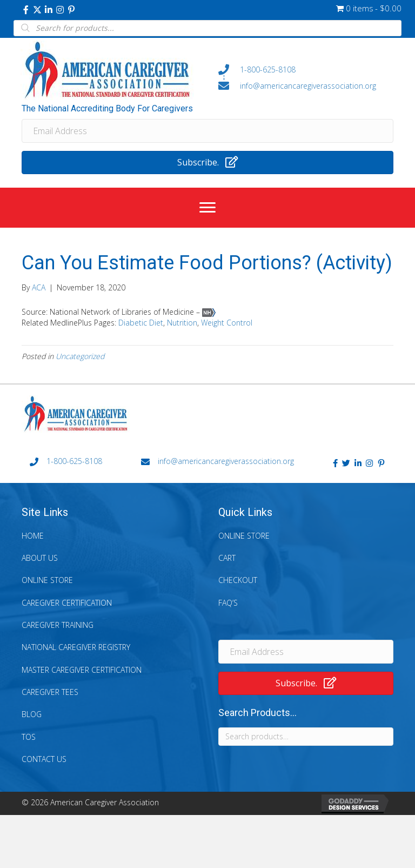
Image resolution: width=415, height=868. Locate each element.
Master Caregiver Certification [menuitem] (82, 670)
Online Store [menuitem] (47, 580)
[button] (26, 10)
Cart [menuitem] (227, 558)
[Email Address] (207, 131)
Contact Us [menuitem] (44, 759)
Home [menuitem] (33, 536)
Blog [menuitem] (32, 714)
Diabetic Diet (141, 323)
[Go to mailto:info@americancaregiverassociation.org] (306, 85)
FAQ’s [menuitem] (228, 603)
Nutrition (182, 323)
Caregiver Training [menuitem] (58, 625)
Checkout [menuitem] (238, 580)
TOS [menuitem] (29, 737)
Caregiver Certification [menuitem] (67, 603)
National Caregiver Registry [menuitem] (76, 647)
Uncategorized (80, 356)
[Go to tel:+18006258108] (306, 70)
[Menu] (207, 208)
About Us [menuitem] (40, 558)
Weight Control (227, 323)
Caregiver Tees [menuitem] (50, 692)
